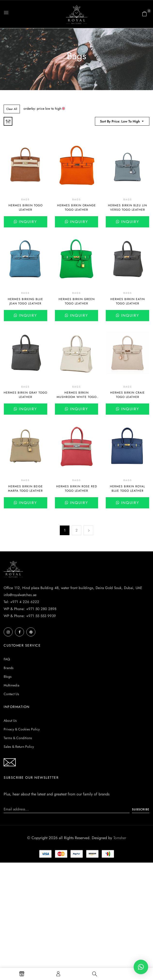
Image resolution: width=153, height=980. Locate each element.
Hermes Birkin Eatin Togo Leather (128, 301)
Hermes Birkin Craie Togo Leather (127, 395)
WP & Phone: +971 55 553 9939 (30, 616)
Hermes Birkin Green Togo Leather (77, 301)
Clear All (12, 109)
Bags (25, 199)
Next (88, 530)
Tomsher (120, 838)
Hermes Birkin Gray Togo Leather (25, 395)
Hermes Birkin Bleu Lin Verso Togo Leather (127, 208)
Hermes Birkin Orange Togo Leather (76, 208)
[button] (145, 14)
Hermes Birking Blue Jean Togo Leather (25, 301)
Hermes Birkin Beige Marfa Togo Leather (25, 489)
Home (71, 67)
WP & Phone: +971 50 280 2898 (30, 609)
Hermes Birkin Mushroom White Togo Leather (77, 397)
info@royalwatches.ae (20, 595)
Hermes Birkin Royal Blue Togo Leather (127, 489)
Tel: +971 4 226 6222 (21, 602)
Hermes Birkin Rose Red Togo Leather (77, 489)
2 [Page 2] (77, 530)
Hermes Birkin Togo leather (26, 208)
